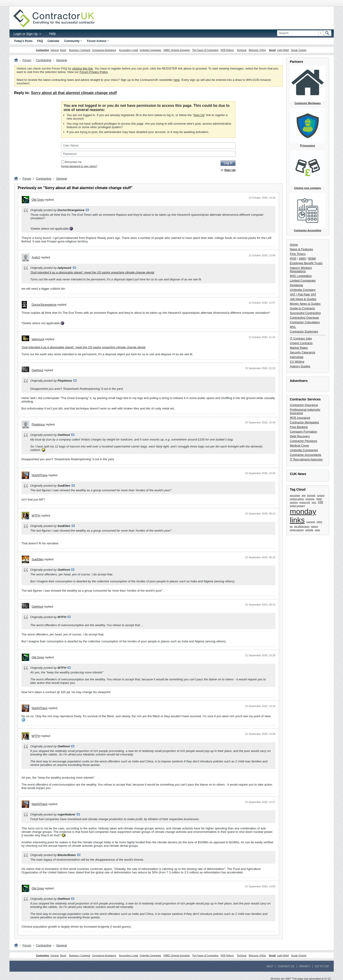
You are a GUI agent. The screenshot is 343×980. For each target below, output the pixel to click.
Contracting (42, 50)
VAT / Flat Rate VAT (303, 294)
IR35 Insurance (300, 418)
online (319, 522)
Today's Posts (23, 41)
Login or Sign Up (27, 34)
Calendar (53, 41)
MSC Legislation (301, 276)
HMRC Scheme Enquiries (177, 50)
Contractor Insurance (304, 405)
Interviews (297, 357)
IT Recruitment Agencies (306, 459)
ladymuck (38, 339)
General (55, 50)
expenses (310, 499)
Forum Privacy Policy (94, 72)
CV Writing (297, 362)
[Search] (300, 33)
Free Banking (299, 427)
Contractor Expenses (304, 331)
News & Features (302, 249)
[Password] (148, 154)
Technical (242, 50)
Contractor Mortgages (305, 422)
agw (304, 495)
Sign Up (199, 115)
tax (291, 526)
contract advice (297, 499)
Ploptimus (38, 424)
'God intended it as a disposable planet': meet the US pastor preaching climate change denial (92, 272)
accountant (295, 495)
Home (294, 245)
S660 (302, 258)
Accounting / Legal (129, 50)
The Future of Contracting (205, 50)
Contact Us (286, 966)
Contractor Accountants (306, 455)
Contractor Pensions (304, 441)
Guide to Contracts (302, 308)
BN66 (312, 258)
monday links (303, 516)
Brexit (63, 50)
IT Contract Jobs (301, 338)
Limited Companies (303, 281)
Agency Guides (300, 366)
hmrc (314, 502)
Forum (27, 60)
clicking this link (82, 68)
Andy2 (36, 257)
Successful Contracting (305, 313)
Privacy (305, 966)
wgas (317, 530)
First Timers (298, 254)
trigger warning (297, 530)
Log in (228, 163)
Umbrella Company (303, 290)
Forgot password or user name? (79, 166)
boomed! (311, 495)
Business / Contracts (80, 50)
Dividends (297, 285)
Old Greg (38, 200)
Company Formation (304, 432)
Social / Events (299, 50)
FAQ (40, 41)
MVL (293, 327)
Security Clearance (303, 352)
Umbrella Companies (150, 50)
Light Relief (283, 50)
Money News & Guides (305, 304)
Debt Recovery (300, 436)
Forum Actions (98, 41)
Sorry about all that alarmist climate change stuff (74, 93)
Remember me (71, 162)
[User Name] (148, 146)
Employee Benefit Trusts (306, 263)
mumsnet (311, 522)
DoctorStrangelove (44, 305)
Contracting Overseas (305, 318)
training (315, 526)
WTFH (36, 515)
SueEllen (38, 559)
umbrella (309, 530)
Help (52, 34)
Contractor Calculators (305, 322)
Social (272, 50)
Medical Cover (300, 446)
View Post (87, 210)
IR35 (293, 258)
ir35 (321, 502)
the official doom (302, 526)
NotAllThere (40, 475)
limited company (297, 506)
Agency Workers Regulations (301, 270)
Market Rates (299, 348)
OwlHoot (38, 370)
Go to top (322, 966)
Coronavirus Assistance (104, 50)
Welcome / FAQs (257, 50)
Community (73, 41)
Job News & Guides (303, 299)
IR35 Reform (227, 50)
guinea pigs (305, 502)
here (177, 80)
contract (321, 495)
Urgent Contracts (301, 343)
